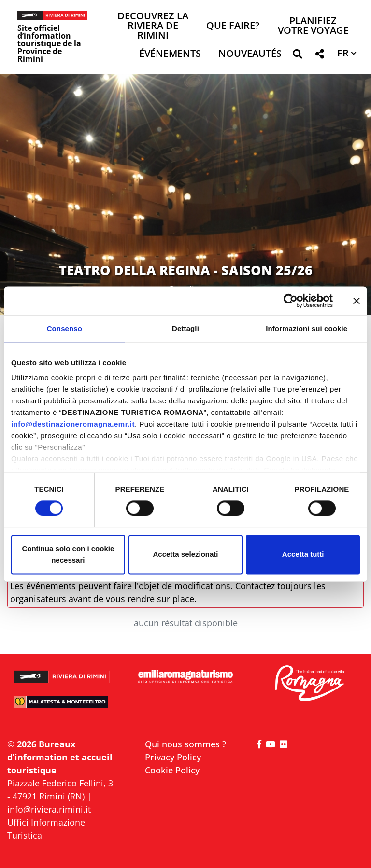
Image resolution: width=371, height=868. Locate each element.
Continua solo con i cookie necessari (68, 554)
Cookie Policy (172, 770)
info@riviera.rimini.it (49, 809)
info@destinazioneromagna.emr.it (73, 424)
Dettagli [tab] (185, 328)
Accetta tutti (303, 554)
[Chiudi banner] (357, 301)
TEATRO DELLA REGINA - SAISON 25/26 (186, 270)
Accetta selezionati (185, 554)
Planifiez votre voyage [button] (313, 26)
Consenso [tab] (64, 328)
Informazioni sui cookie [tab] (307, 328)
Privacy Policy (173, 757)
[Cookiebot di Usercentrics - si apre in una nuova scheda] (291, 301)
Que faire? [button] (233, 26)
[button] (297, 56)
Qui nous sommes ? (185, 744)
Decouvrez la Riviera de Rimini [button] (153, 26)
